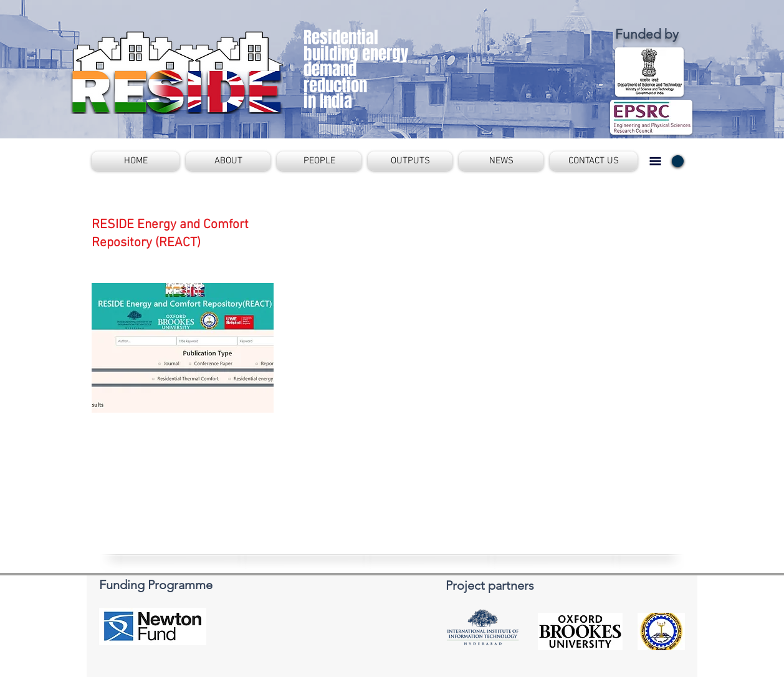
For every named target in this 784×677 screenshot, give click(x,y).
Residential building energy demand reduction (356, 61)
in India (328, 101)
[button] (228, 161)
